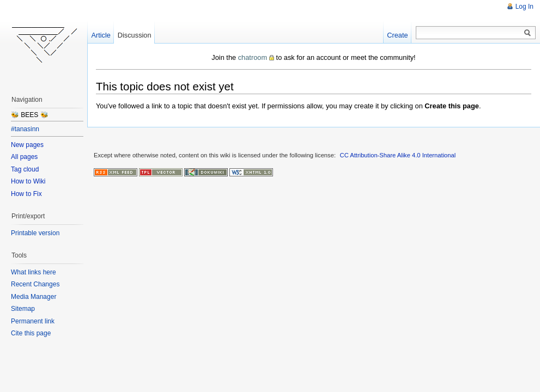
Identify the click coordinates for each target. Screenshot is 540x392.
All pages (24, 157)
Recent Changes (35, 284)
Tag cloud (25, 169)
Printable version (35, 233)
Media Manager (34, 297)
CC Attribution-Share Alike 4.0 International (398, 155)
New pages (27, 145)
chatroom (253, 57)
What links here (34, 272)
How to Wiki (28, 181)
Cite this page (31, 333)
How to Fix (26, 194)
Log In (524, 7)
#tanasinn (25, 129)
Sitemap (23, 309)
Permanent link (33, 321)
